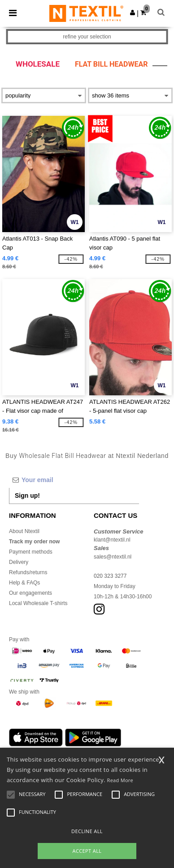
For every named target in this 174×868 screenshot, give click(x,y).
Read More (120, 780)
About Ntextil (24, 531)
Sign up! (27, 495)
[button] (133, 13)
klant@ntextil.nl (112, 540)
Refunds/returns (28, 572)
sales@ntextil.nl (113, 557)
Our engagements (30, 593)
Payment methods (31, 552)
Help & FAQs (24, 583)
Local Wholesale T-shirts (38, 603)
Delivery (19, 562)
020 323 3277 (110, 576)
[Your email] (74, 480)
